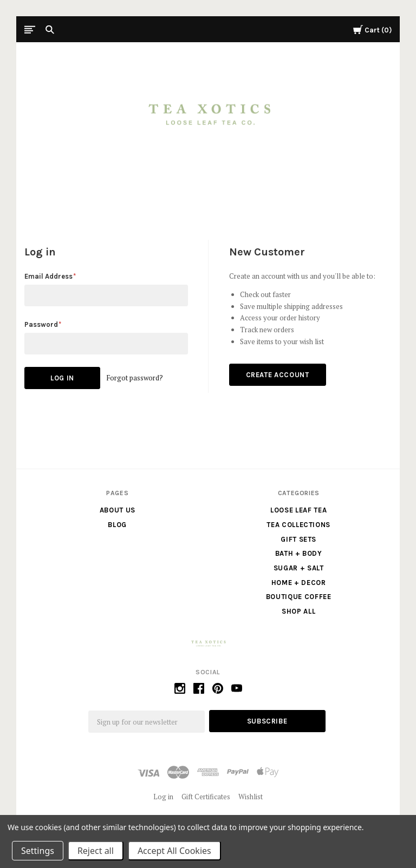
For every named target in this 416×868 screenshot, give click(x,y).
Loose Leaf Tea (298, 510)
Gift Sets (298, 539)
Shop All (298, 611)
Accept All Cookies (174, 851)
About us (118, 510)
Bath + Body (299, 553)
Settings (38, 851)
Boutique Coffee (299, 597)
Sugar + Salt (299, 568)
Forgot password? (135, 378)
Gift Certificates (206, 795)
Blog (117, 525)
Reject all (96, 851)
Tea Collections (298, 525)
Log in (163, 795)
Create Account (278, 375)
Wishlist (251, 795)
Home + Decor (299, 583)
